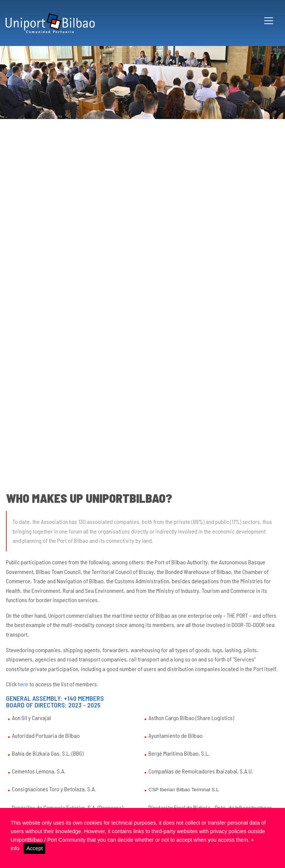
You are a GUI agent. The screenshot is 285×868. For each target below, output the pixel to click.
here (23, 684)
